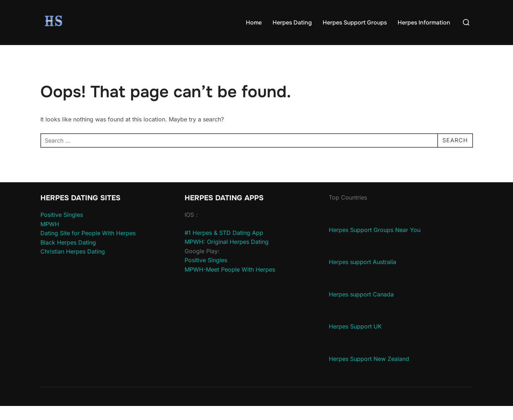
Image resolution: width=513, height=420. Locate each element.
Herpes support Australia (362, 276)
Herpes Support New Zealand (369, 373)
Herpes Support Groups (355, 23)
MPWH (50, 238)
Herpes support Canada (361, 308)
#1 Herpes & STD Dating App (224, 246)
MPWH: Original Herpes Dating (227, 256)
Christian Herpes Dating (73, 265)
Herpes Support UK (355, 340)
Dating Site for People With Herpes (88, 247)
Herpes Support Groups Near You (375, 243)
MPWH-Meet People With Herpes (230, 283)
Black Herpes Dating (68, 256)
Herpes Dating (292, 23)
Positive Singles (62, 229)
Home (254, 23)
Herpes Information (424, 23)
